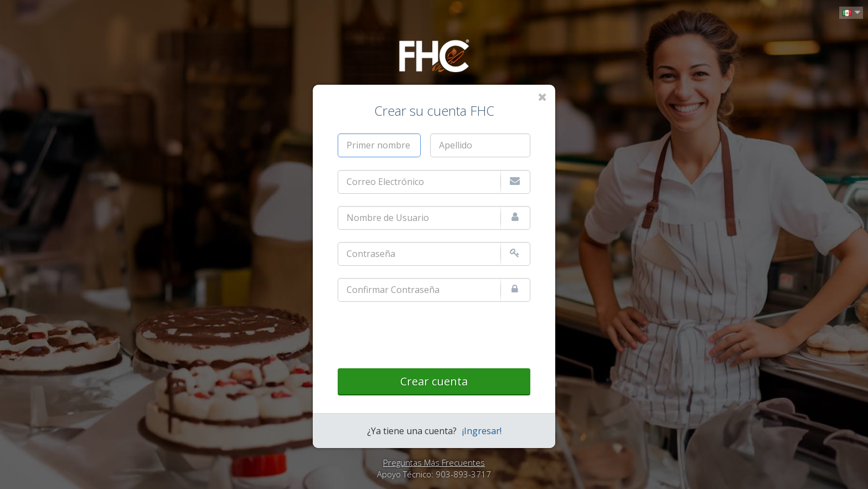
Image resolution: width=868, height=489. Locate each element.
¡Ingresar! (482, 431)
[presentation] (422, 336)
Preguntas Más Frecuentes (434, 462)
